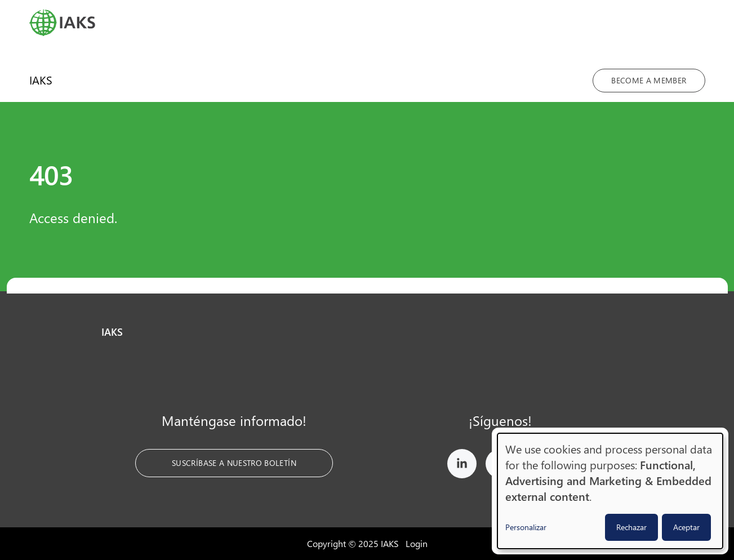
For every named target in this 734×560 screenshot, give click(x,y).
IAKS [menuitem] (41, 80)
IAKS (112, 332)
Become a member (649, 80)
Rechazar (631, 527)
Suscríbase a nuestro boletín (234, 463)
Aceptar (686, 527)
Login (417, 543)
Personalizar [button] (526, 527)
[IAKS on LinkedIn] (462, 466)
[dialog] (610, 491)
